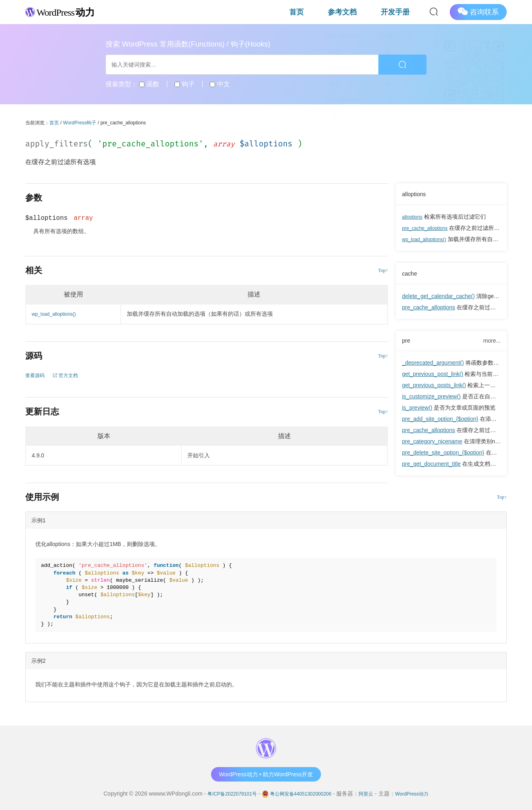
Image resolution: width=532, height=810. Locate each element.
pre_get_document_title (431, 465)
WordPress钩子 (80, 123)
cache (411, 273)
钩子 (184, 84)
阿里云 (373, 794)
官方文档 (71, 375)
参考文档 (371, 12)
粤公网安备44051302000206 (301, 794)
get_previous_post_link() (433, 376)
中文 (220, 84)
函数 (149, 84)
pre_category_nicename (432, 443)
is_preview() (417, 409)
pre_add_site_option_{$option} (440, 420)
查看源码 (37, 375)
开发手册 (405, 12)
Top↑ (383, 270)
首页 (344, 12)
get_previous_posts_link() (434, 387)
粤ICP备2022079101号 (223, 794)
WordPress (69, 11)
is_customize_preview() (431, 398)
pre (407, 341)
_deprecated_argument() (433, 364)
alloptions (416, 194)
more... (492, 341)
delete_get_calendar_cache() (438, 296)
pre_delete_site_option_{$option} (443, 454)
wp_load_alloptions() (428, 239)
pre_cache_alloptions (428, 228)
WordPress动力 (422, 794)
